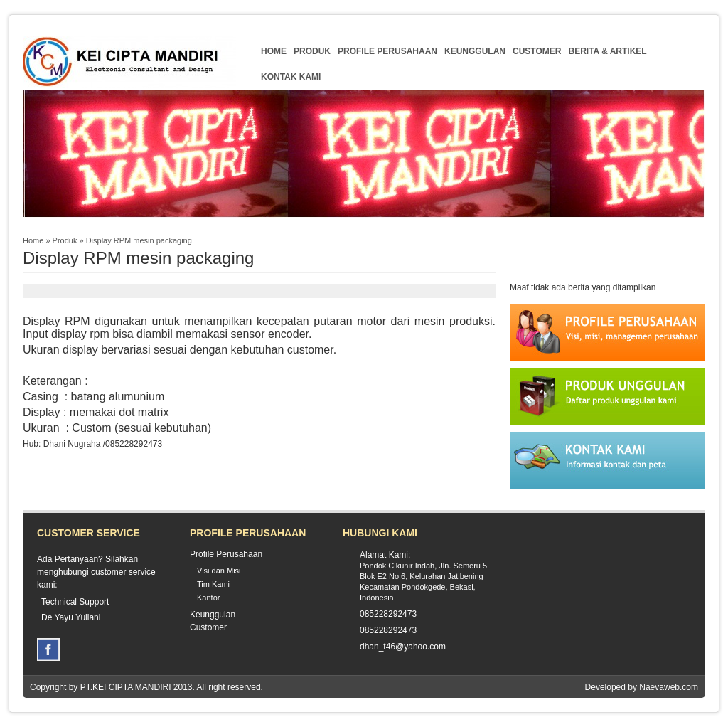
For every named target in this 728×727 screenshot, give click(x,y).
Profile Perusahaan (387, 51)
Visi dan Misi (219, 571)
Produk (312, 51)
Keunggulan (475, 51)
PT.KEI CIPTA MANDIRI (126, 687)
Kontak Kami (291, 77)
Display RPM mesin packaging (139, 240)
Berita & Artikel (607, 51)
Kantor (208, 598)
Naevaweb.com (669, 687)
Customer (537, 51)
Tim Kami (213, 584)
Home (274, 51)
